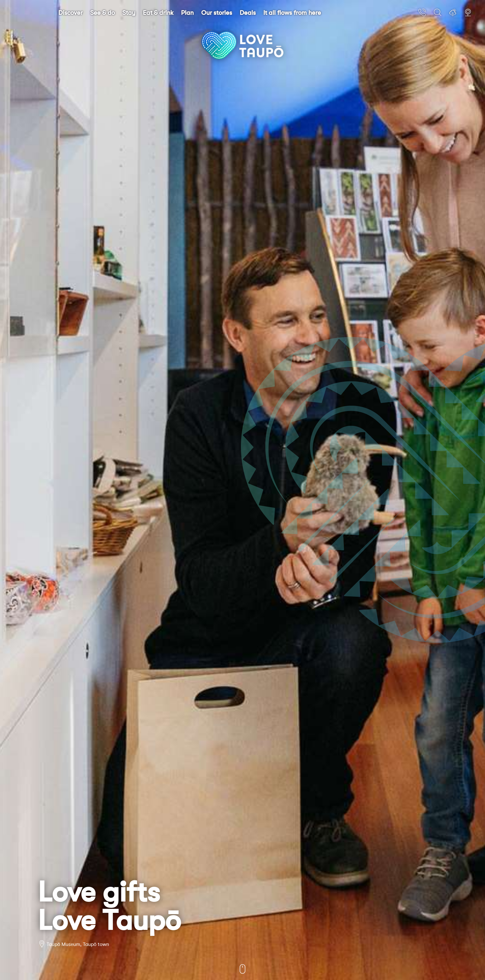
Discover (70, 13)
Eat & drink (158, 13)
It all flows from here (292, 13)
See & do (102, 13)
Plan (187, 13)
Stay (129, 13)
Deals (248, 13)
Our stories (217, 13)
